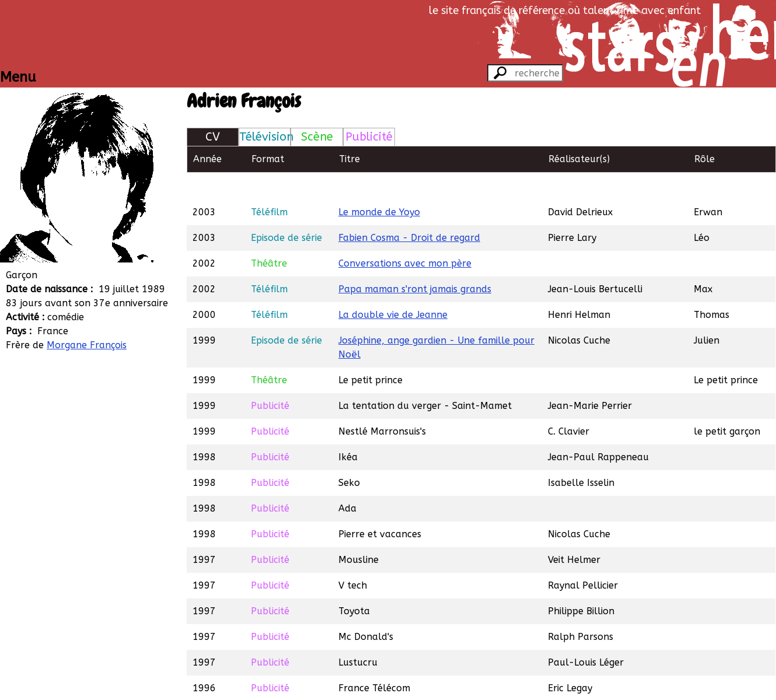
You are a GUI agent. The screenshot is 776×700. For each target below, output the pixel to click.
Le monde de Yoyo (379, 185)
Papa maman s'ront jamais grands (415, 262)
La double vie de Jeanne (393, 288)
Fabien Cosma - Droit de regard (409, 211)
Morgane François (87, 345)
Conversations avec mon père (405, 237)
